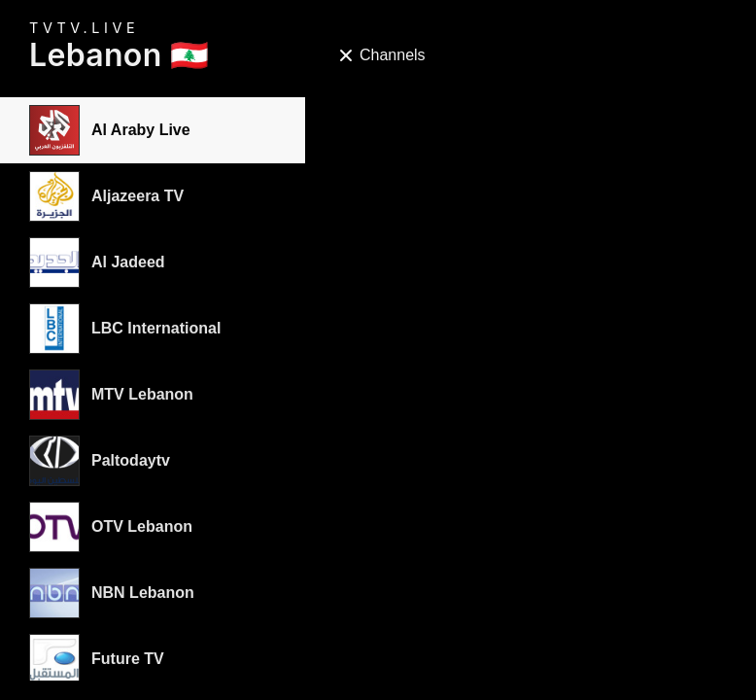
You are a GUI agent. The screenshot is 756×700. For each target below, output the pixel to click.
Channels (382, 55)
